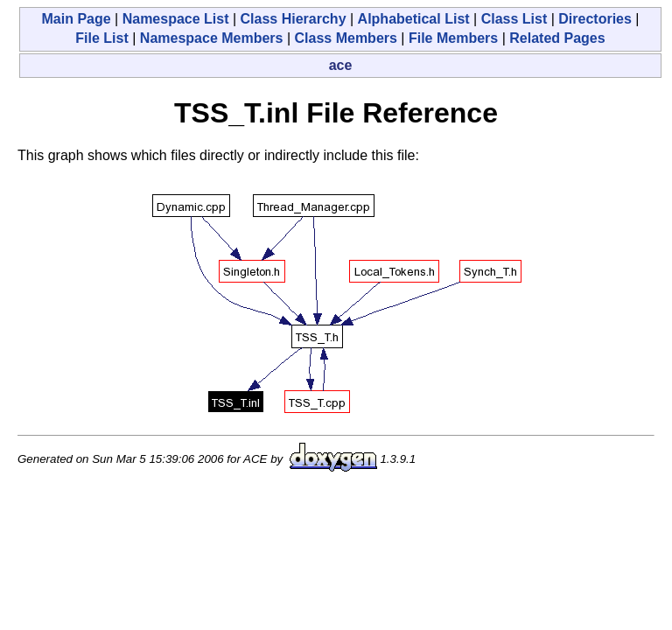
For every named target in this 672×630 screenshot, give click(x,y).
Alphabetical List (414, 19)
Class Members (346, 38)
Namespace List (176, 19)
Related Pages (557, 38)
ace (341, 65)
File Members (453, 38)
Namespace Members (212, 38)
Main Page (76, 19)
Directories (595, 19)
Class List (514, 19)
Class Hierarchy (294, 19)
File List (101, 38)
